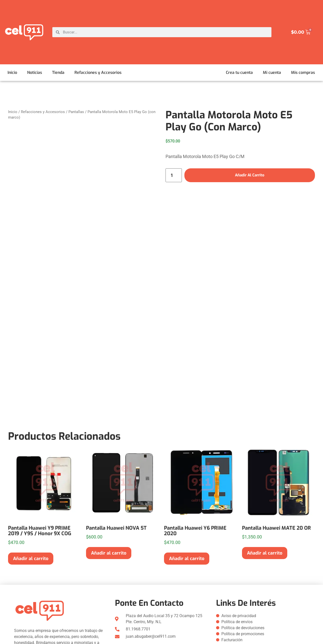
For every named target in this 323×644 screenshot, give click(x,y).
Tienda (58, 72)
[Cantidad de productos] (174, 175)
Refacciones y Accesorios (98, 72)
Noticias (35, 72)
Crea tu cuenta (239, 72)
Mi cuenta (272, 72)
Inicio (12, 72)
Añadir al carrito (250, 175)
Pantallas (76, 112)
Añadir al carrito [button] (31, 559)
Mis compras (303, 72)
